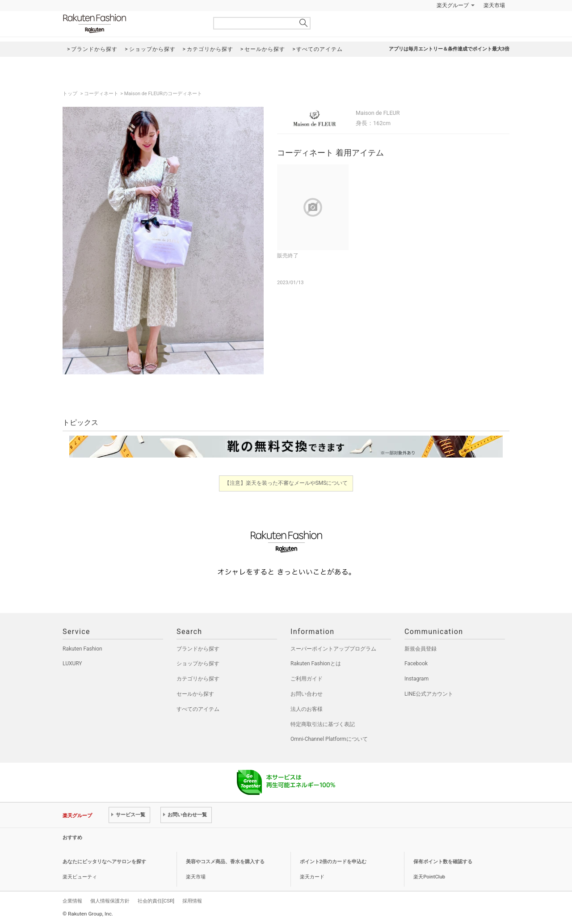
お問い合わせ (307, 694)
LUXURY (72, 664)
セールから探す (195, 694)
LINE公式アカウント (429, 694)
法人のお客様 (307, 709)
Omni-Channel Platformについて (329, 739)
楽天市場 (494, 5)
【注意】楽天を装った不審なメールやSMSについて (286, 483)
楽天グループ (453, 5)
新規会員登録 (421, 649)
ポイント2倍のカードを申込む (333, 862)
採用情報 (192, 901)
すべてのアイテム (198, 709)
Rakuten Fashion (132, 23)
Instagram (416, 679)
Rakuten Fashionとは (316, 664)
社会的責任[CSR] (156, 901)
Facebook (416, 664)
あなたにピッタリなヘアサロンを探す (104, 862)
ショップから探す (198, 664)
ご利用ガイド (307, 679)
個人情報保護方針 (110, 901)
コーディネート (101, 94)
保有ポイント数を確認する (443, 862)
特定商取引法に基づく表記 (323, 724)
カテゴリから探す (198, 679)
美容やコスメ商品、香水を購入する (225, 862)
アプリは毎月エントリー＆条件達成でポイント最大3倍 (449, 49)
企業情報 (72, 901)
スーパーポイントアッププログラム (333, 649)
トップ (71, 94)
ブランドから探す (198, 649)
